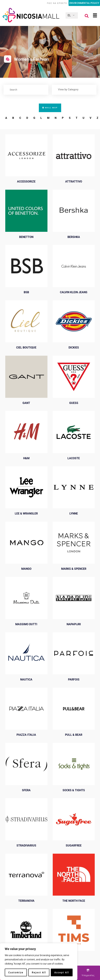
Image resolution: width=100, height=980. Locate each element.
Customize (16, 972)
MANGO (26, 570)
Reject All (39, 972)
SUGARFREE (74, 847)
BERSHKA (74, 238)
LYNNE (74, 515)
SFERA (26, 791)
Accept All (62, 972)
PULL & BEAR (74, 736)
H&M (26, 459)
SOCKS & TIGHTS (74, 791)
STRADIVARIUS (26, 847)
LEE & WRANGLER (26, 515)
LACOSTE (74, 459)
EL (69, 15)
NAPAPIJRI (74, 625)
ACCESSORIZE (26, 183)
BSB (26, 293)
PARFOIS (74, 681)
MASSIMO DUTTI (26, 625)
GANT (26, 404)
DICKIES (74, 349)
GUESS (74, 404)
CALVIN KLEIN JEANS (74, 293)
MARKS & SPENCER (74, 570)
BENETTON (26, 238)
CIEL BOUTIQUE (26, 349)
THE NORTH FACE (74, 902)
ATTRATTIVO (74, 183)
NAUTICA (26, 681)
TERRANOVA (26, 902)
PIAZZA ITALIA (26, 736)
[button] (87, 16)
